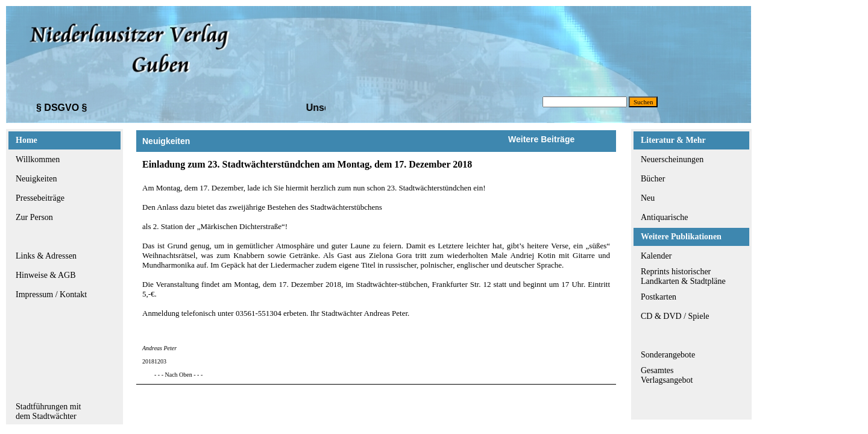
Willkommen (38, 159)
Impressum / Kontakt (51, 294)
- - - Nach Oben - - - (178, 375)
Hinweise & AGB (46, 275)
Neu (648, 198)
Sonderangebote (668, 355)
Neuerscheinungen (672, 159)
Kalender (656, 256)
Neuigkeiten (36, 179)
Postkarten (659, 297)
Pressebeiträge (40, 198)
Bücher (653, 179)
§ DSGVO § (61, 108)
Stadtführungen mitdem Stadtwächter (49, 411)
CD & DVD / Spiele (675, 316)
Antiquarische (665, 217)
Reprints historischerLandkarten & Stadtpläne (683, 276)
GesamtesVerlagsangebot (667, 375)
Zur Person (34, 217)
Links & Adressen (46, 256)
